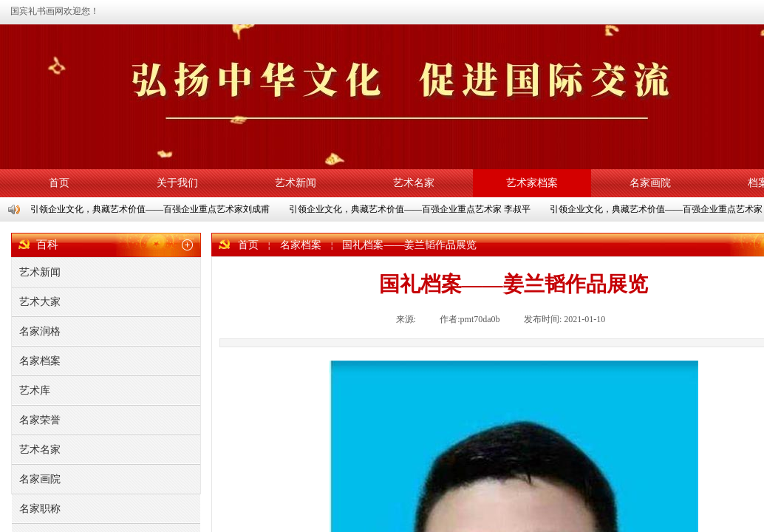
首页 (59, 183)
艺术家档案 (532, 183)
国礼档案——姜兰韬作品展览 (409, 245)
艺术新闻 (296, 183)
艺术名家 (414, 183)
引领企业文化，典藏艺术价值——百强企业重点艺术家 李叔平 (410, 209)
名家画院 (650, 183)
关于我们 (177, 183)
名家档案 (301, 245)
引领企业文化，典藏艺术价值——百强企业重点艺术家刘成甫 (151, 209)
